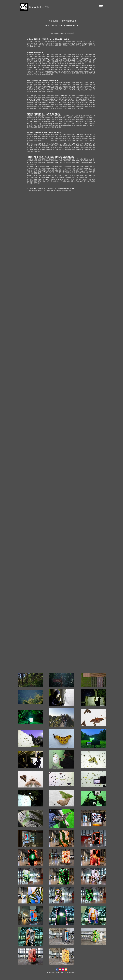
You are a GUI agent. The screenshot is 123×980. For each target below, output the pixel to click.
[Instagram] (63, 970)
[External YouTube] (62, 224)
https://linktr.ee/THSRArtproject (66, 188)
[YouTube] (60, 970)
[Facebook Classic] (57, 970)
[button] (101, 7)
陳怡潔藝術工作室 (39, 7)
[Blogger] (66, 970)
